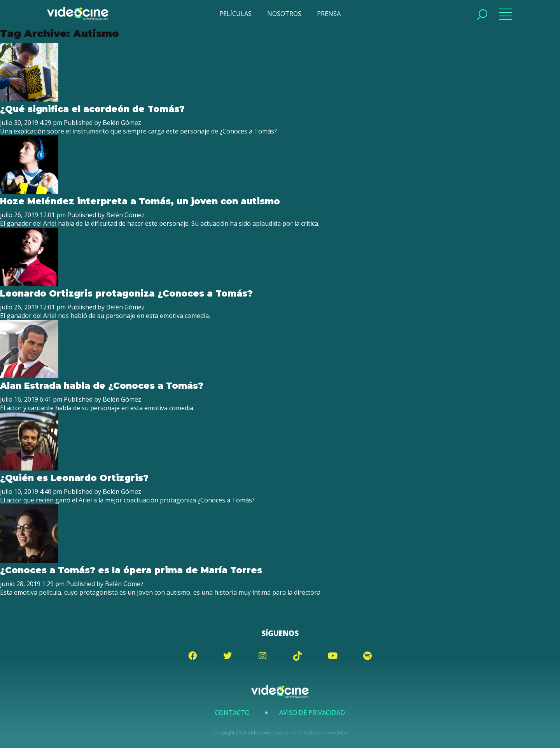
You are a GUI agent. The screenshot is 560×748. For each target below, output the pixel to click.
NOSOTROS (284, 14)
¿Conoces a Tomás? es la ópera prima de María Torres (132, 570)
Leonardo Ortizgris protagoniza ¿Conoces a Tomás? (126, 293)
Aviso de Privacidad (312, 713)
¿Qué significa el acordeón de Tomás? (94, 109)
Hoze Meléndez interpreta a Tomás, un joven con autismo (140, 201)
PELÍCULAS (235, 14)
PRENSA (329, 14)
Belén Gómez (122, 123)
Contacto (232, 713)
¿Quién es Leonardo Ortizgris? (74, 478)
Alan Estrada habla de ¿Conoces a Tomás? (102, 386)
